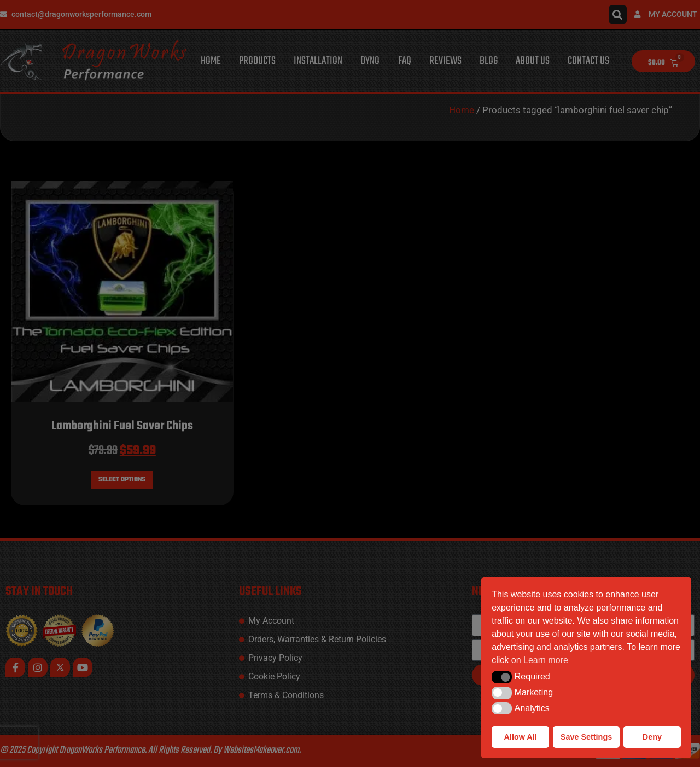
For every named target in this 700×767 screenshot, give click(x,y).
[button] (502, 677)
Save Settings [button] (586, 737)
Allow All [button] (521, 737)
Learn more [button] (546, 660)
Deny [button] (652, 737)
